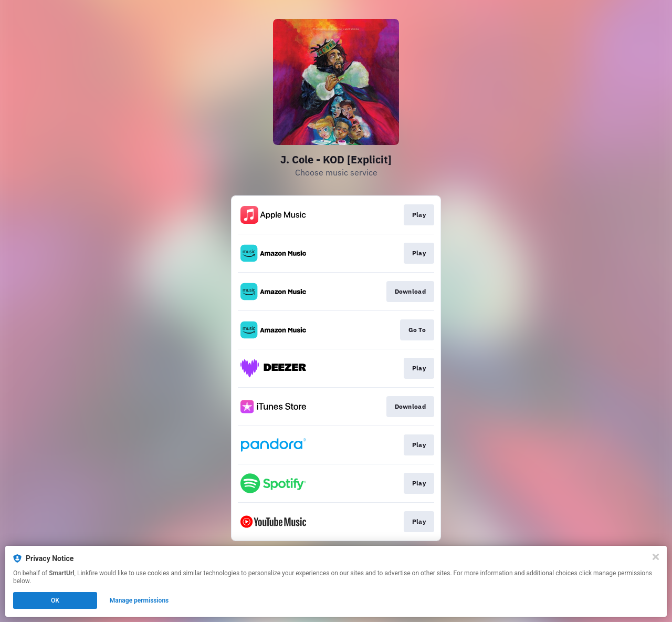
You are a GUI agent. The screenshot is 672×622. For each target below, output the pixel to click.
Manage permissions (139, 600)
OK (55, 600)
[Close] (656, 557)
